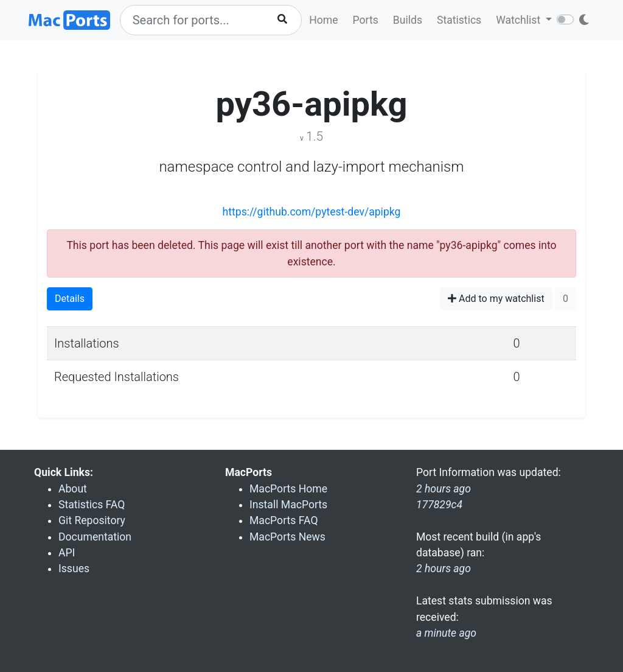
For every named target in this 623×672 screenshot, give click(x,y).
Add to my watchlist (496, 299)
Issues (74, 569)
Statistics (459, 20)
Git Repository (92, 520)
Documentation (95, 537)
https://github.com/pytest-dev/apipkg (312, 212)
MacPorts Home (288, 489)
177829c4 (439, 505)
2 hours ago (444, 569)
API (67, 553)
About (73, 489)
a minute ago (446, 633)
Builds (408, 20)
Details (70, 299)
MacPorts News (287, 537)
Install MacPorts (288, 505)
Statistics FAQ (92, 505)
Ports (366, 20)
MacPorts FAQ (284, 520)
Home (323, 20)
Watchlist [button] (519, 20)
